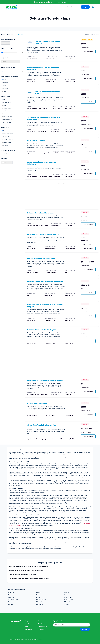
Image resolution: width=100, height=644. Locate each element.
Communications (14, 600)
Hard (4, 91)
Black (5, 111)
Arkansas (11, 592)
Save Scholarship (88, 52)
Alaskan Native (7, 102)
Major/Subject (6, 58)
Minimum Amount (8, 68)
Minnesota (40, 602)
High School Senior (8, 136)
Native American (8, 117)
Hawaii (10, 602)
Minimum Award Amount (9, 49)
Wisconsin (67, 602)
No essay (6, 83)
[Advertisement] (62, 196)
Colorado (11, 597)
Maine (38, 597)
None (5, 80)
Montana (67, 592)
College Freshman (8, 139)
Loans (62, 7)
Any (4, 99)
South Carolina (69, 600)
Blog (26, 627)
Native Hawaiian (8, 120)
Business (11, 595)
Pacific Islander (7, 122)
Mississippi (39, 604)
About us (76, 7)
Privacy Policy (37, 639)
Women (5, 153)
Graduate (6, 145)
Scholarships (54, 7)
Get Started (62, 2)
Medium (5, 88)
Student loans (42, 627)
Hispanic (6, 114)
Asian (5, 105)
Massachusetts (41, 600)
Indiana (39, 592)
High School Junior (8, 134)
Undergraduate (7, 142)
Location (4, 159)
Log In (85, 7)
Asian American (7, 108)
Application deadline (8, 39)
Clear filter (20, 35)
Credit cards (69, 7)
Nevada (67, 595)
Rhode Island (68, 597)
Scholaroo (4, 30)
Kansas (39, 595)
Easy (4, 85)
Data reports (29, 629)
